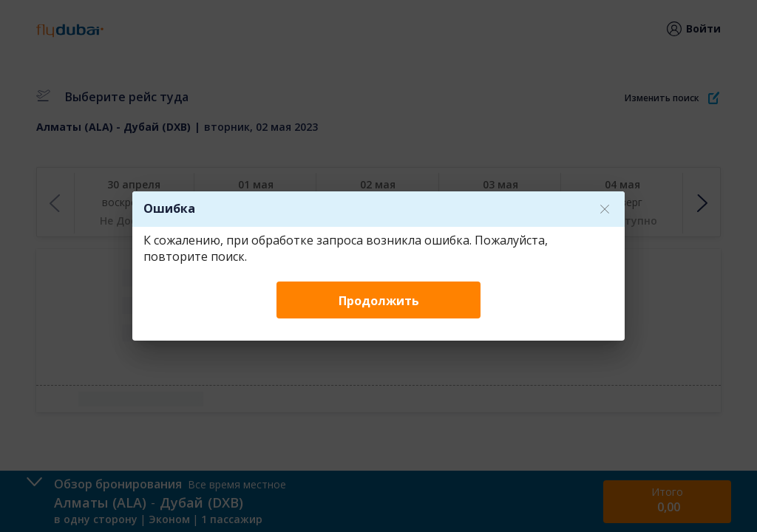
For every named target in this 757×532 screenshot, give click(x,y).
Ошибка (169, 208)
